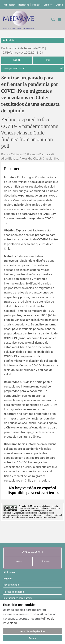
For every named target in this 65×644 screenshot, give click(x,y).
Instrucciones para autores (18, 598)
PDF (48, 60)
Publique (36, 5)
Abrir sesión (9, 5)
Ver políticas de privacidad (33, 631)
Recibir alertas (11, 585)
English (59, 5)
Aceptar (33, 638)
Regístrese (24, 5)
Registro (8, 578)
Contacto (48, 5)
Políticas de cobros (14, 592)
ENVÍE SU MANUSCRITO (32, 552)
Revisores (46, 561)
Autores (19, 561)
